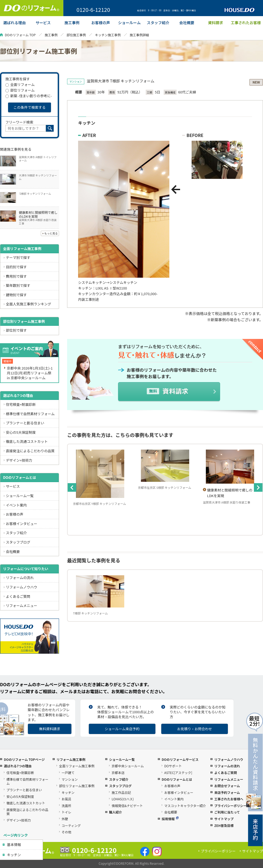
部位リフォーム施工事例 (77, 786)
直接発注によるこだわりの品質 (30, 451)
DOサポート (173, 766)
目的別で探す (16, 267)
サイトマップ (224, 819)
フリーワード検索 (19, 122)
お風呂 (67, 799)
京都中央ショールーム (128, 766)
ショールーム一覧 (20, 496)
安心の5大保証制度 (21, 432)
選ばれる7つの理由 (18, 395)
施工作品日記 (121, 792)
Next (258, 487)
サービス (13, 486)
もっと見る (51, 233)
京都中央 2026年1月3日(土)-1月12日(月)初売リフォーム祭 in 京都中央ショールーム (30, 373)
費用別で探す (16, 276)
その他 (67, 832)
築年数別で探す (18, 285)
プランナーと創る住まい (25, 423)
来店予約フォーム (227, 792)
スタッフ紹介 (16, 533)
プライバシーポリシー (230, 806)
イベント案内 (16, 505)
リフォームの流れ (20, 578)
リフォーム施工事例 (71, 759)
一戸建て (68, 773)
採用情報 (170, 819)
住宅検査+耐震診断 (21, 404)
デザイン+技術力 (19, 460)
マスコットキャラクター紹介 (185, 806)
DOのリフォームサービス (180, 759)
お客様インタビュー (22, 524)
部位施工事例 (76, 35)
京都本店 (118, 773)
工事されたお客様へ (229, 799)
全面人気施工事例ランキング (29, 304)
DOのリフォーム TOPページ (24, 759)
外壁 (65, 819)
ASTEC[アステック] (178, 773)
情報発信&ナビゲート (127, 806)
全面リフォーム (20, 84)
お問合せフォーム (227, 786)
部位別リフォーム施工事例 (24, 321)
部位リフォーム (20, 90)
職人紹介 (115, 812)
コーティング (71, 825)
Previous (72, 487)
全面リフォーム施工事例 (22, 249)
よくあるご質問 (18, 596)
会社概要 (13, 551)
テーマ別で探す (18, 257)
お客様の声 (15, 514)
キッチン (14, 855)
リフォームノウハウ (22, 587)
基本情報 (14, 845)
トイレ (67, 812)
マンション (70, 779)
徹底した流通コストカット (27, 441)
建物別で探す (16, 295)
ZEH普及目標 (224, 825)
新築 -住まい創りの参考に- (29, 96)
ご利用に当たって (227, 812)
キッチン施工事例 (108, 35)
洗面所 (67, 806)
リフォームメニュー (22, 605)
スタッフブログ (18, 542)
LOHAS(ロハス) (123, 799)
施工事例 (51, 35)
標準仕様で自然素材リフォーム (30, 414)
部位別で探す (16, 330)
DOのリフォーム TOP (20, 35)
